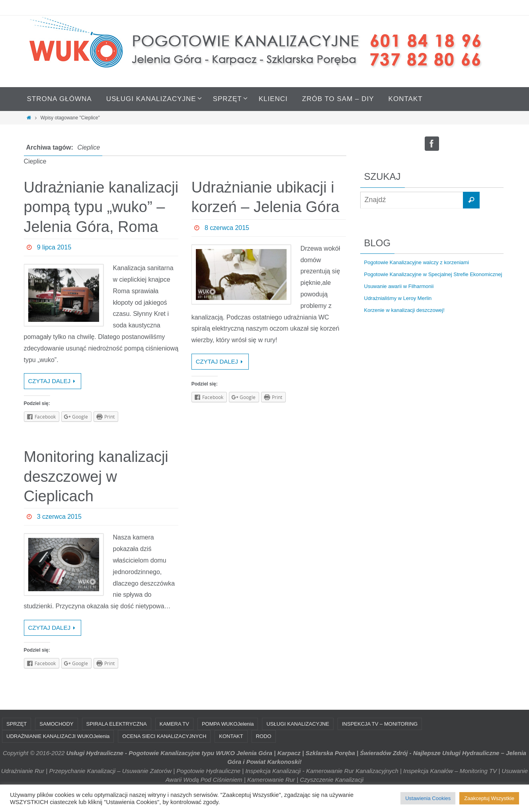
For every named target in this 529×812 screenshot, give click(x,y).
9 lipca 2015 (54, 247)
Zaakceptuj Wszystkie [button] (489, 798)
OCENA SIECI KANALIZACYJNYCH (164, 736)
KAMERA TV (174, 724)
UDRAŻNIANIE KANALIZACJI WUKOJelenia (58, 736)
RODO (264, 736)
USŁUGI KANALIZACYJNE (298, 724)
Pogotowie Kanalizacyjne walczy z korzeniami (417, 262)
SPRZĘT (17, 724)
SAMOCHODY (56, 724)
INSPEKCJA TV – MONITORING (380, 724)
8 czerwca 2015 (227, 228)
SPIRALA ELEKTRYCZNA (117, 724)
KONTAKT (231, 736)
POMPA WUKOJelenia (228, 724)
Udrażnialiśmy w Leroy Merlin (398, 298)
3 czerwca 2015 (59, 517)
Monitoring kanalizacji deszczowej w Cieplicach (96, 476)
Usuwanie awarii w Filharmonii (399, 286)
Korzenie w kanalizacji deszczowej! (404, 310)
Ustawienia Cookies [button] (428, 798)
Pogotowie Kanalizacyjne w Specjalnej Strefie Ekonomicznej (433, 274)
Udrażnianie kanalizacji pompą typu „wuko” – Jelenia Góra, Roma (101, 207)
